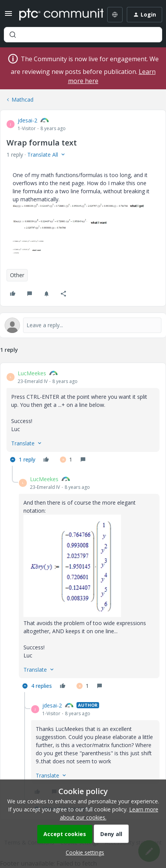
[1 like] (66, 460)
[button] (8, 16)
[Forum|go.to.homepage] (56, 15)
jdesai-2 (27, 120)
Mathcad (22, 100)
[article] (83, 417)
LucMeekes (32, 373)
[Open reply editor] (83, 325)
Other (17, 275)
